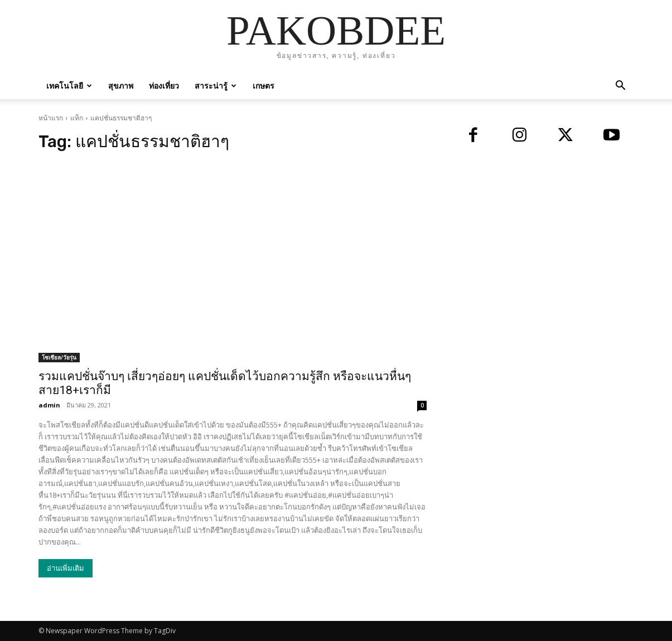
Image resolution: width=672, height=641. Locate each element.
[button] (621, 87)
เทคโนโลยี (69, 86)
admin (49, 405)
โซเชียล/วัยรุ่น (59, 357)
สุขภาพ (121, 86)
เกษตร (264, 86)
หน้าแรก (51, 118)
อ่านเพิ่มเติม (66, 568)
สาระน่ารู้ (216, 86)
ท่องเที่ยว (164, 86)
